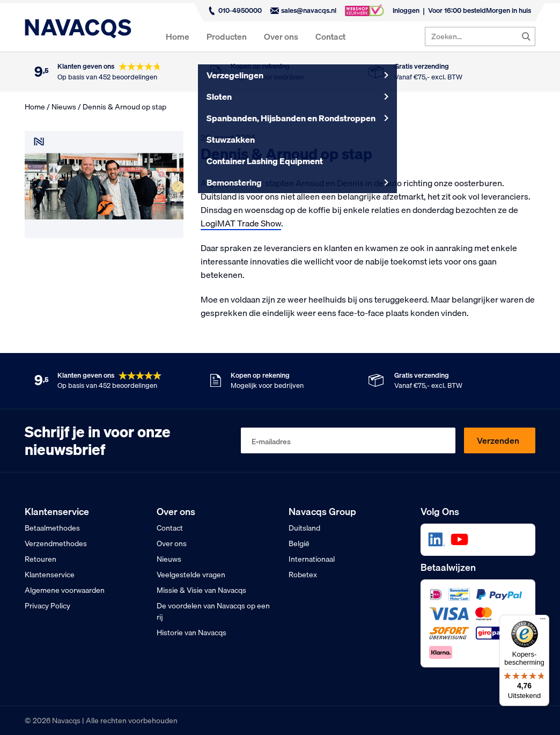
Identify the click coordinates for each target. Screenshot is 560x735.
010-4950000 (235, 10)
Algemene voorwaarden (65, 590)
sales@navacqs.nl (303, 10)
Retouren (40, 559)
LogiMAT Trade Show (241, 223)
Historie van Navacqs (191, 633)
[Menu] (543, 621)
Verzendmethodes (56, 543)
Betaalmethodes (52, 528)
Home (178, 36)
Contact (330, 36)
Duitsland (304, 528)
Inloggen (406, 10)
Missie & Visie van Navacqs (201, 590)
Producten (227, 36)
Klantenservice (50, 575)
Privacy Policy (47, 606)
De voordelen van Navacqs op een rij (213, 611)
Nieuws (64, 107)
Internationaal (312, 559)
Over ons (281, 36)
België (299, 543)
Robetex (303, 575)
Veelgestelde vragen (191, 575)
